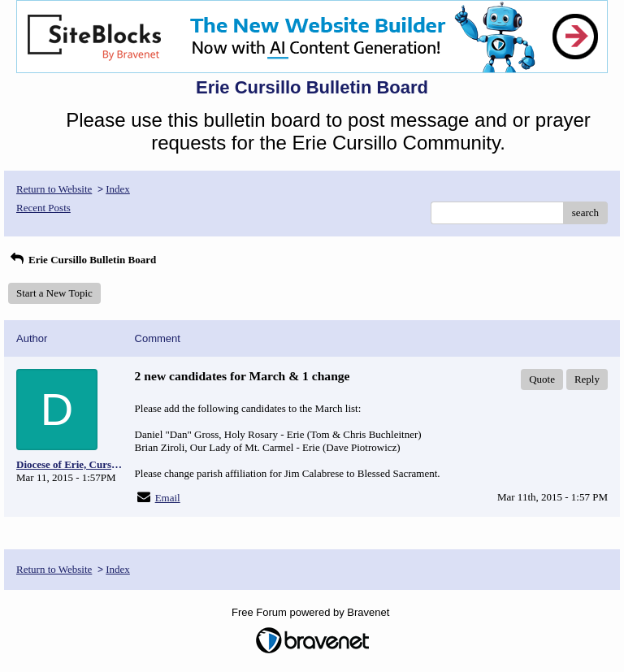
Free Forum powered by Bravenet (312, 612)
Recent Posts (43, 208)
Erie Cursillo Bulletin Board (82, 260)
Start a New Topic (54, 293)
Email (168, 498)
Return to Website (54, 189)
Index (118, 189)
